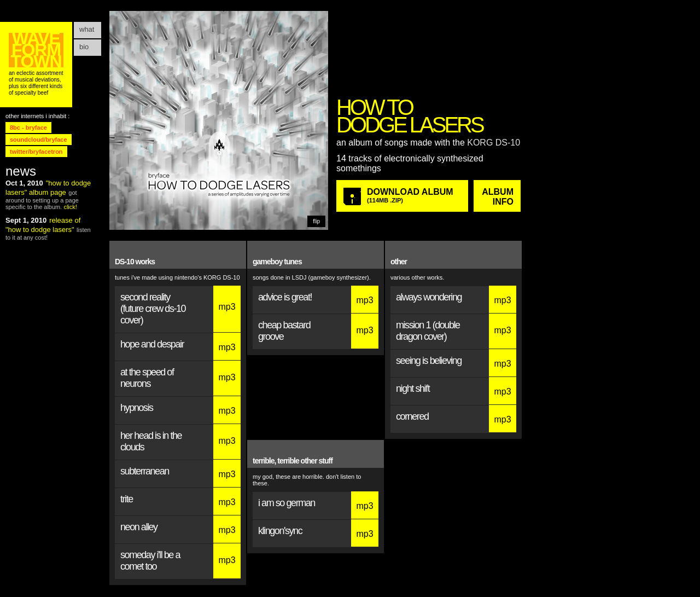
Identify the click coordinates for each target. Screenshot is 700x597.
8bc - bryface (28, 127)
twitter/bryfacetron (36, 152)
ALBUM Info (498, 197)
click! (70, 207)
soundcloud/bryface (39, 140)
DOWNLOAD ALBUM (413, 195)
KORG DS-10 (494, 143)
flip (316, 221)
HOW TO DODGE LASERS (410, 116)
